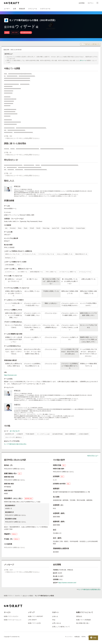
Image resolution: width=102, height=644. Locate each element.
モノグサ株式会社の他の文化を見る (15, 444)
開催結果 (22, 9)
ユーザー (7, 9)
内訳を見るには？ (93, 456)
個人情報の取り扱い (83, 623)
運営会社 (79, 616)
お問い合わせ (57, 623)
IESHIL (84, 637)
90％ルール (83, 60)
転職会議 (77, 637)
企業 (14, 9)
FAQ (54, 620)
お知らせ (55, 616)
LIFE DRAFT (32, 620)
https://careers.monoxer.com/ (67, 583)
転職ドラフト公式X (34, 623)
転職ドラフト (8, 596)
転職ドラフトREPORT (36, 616)
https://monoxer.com (10, 375)
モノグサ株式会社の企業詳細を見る (90, 44)
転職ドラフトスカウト (11, 616)
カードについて (15, 431)
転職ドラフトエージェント (13, 620)
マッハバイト (69, 637)
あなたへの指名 (28, 596)
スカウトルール (45, 9)
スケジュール (33, 9)
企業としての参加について (61, 627)
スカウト (18, 596)
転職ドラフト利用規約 (84, 620)
